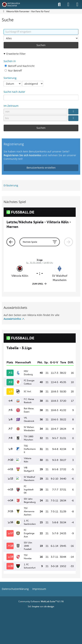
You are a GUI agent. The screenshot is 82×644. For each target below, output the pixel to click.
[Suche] (59, 4)
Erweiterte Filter (16, 54)
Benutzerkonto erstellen (41, 168)
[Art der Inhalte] (41, 38)
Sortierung (10, 78)
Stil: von (41, 606)
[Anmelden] (68, 4)
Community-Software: (41, 601)
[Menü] (77, 4)
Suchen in (10, 61)
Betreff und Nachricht (20, 66)
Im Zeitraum (11, 106)
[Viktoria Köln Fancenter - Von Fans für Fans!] (13, 4)
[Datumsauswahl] (73, 112)
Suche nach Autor (14, 92)
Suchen (41, 45)
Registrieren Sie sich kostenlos (22, 155)
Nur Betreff (13, 71)
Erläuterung (11, 185)
